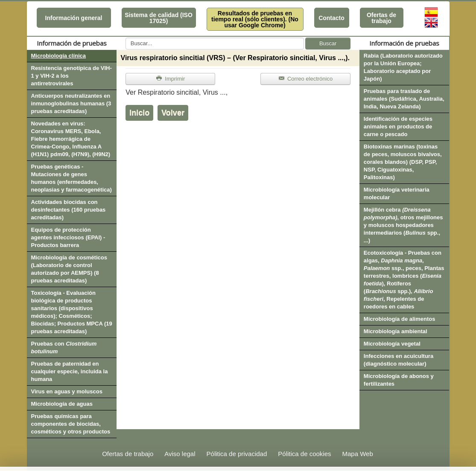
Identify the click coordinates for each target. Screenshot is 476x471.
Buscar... (126, 38)
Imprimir (170, 79)
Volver (173, 113)
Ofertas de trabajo (381, 18)
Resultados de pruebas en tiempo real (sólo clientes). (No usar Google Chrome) (255, 19)
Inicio (139, 113)
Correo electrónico (305, 79)
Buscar (328, 43)
